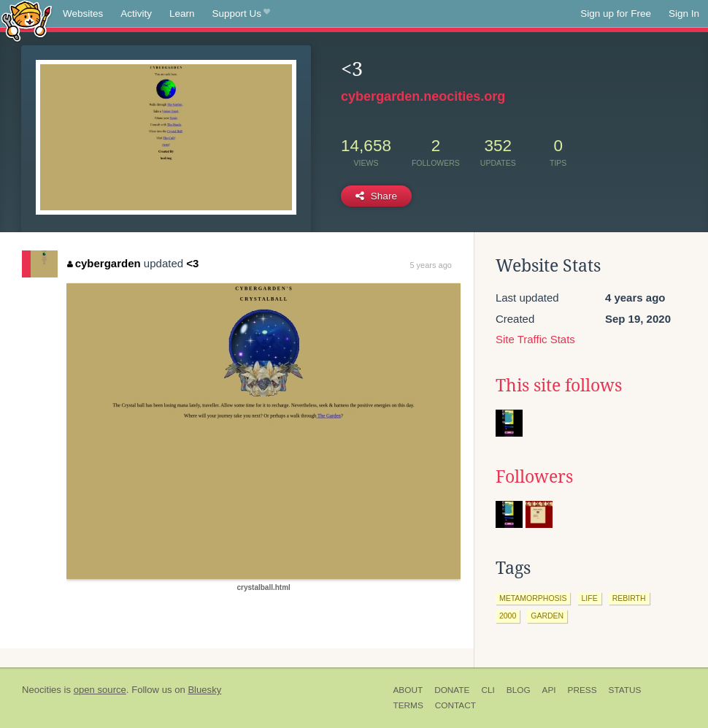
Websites (83, 14)
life (589, 598)
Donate (452, 690)
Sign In (684, 14)
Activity (136, 14)
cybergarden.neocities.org (423, 96)
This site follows (559, 386)
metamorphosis (533, 598)
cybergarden (104, 263)
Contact (455, 705)
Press (582, 690)
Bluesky (204, 690)
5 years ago (430, 265)
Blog (519, 690)
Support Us (241, 14)
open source (100, 690)
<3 (192, 263)
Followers (534, 477)
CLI (488, 690)
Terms (408, 705)
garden (547, 616)
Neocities (42, 690)
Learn (182, 14)
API (549, 690)
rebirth (629, 598)
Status (625, 690)
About (408, 690)
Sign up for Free (616, 14)
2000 (508, 616)
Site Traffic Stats (535, 339)
